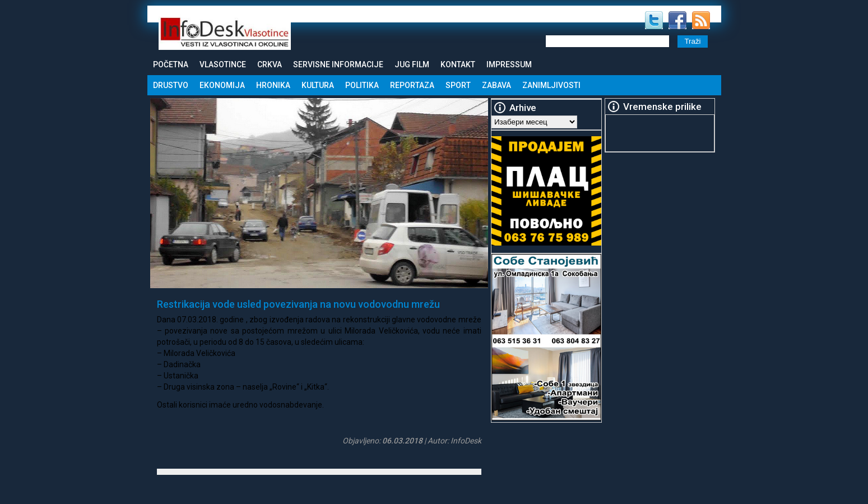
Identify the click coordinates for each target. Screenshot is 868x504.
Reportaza (412, 85)
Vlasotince (223, 64)
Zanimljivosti (551, 85)
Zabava (496, 85)
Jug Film (412, 64)
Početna (171, 64)
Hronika (273, 85)
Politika (362, 85)
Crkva (270, 64)
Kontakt (458, 64)
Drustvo (171, 85)
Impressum (509, 64)
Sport (458, 85)
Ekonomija (222, 85)
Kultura (318, 85)
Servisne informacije (338, 64)
